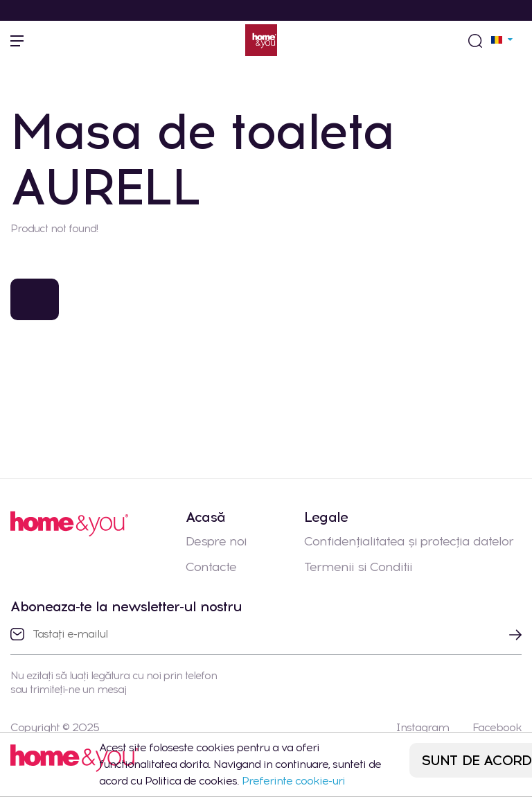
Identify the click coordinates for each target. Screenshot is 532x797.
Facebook (497, 727)
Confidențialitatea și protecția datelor (409, 541)
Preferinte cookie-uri (293, 781)
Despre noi (216, 541)
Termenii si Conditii (358, 567)
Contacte (211, 567)
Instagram (422, 727)
